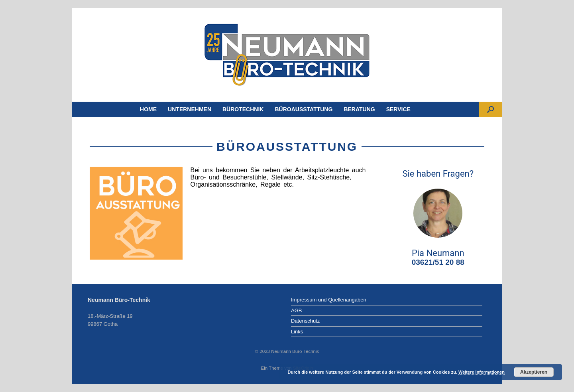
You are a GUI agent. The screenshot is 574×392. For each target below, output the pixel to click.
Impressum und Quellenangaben (329, 300)
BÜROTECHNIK (243, 109)
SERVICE (398, 109)
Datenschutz (305, 321)
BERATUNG (359, 109)
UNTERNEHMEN (190, 109)
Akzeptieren (534, 372)
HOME (148, 109)
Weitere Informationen (482, 372)
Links (297, 332)
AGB (296, 310)
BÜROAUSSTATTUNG (304, 109)
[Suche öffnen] (490, 109)
